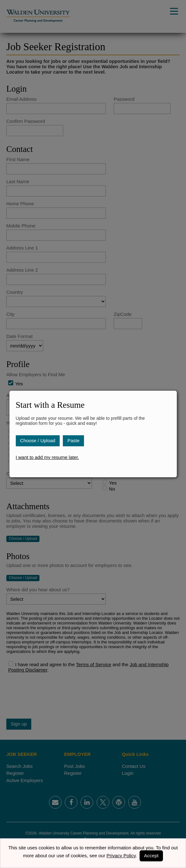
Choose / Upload (38, 440)
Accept (151, 856)
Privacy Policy (121, 856)
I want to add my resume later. (47, 457)
